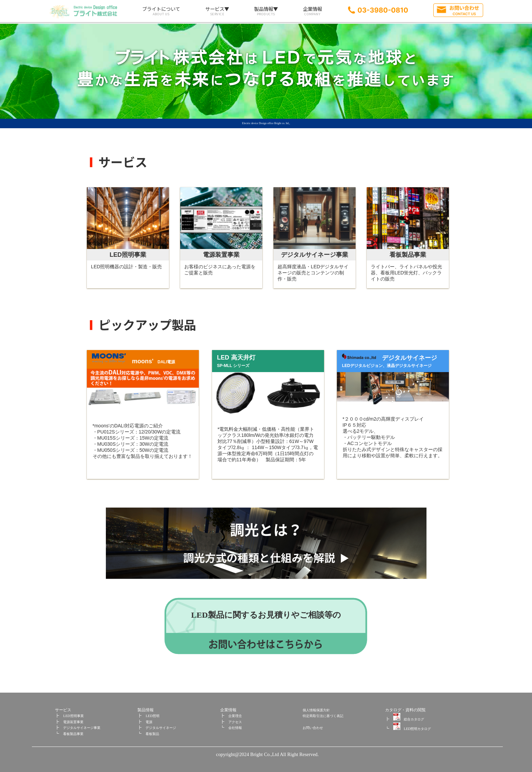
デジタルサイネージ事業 (82, 728)
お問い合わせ (313, 728)
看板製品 (152, 734)
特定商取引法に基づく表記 (323, 716)
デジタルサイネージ (161, 728)
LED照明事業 (73, 716)
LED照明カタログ (412, 729)
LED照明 (152, 716)
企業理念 (235, 716)
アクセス (235, 722)
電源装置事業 (73, 722)
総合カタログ (409, 719)
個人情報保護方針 (316, 710)
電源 (149, 722)
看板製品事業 (73, 734)
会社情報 (235, 728)
